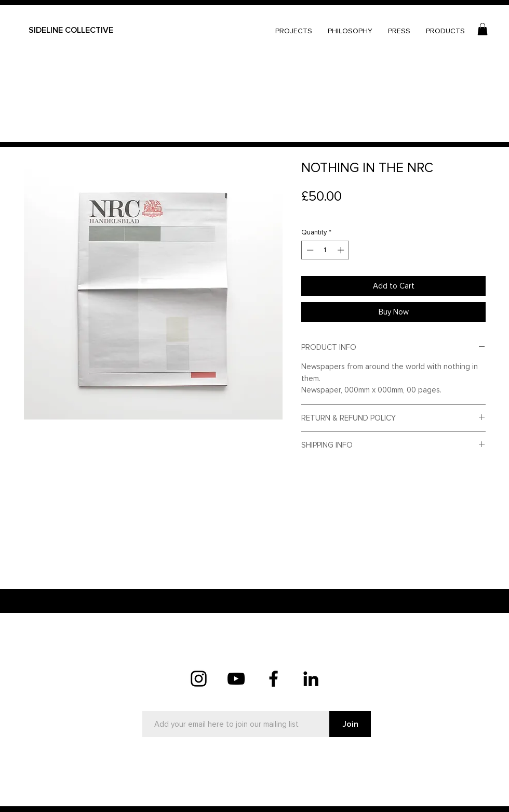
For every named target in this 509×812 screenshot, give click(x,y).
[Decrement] (309, 250)
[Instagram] (199, 679)
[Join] (350, 724)
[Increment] (342, 250)
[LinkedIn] (311, 679)
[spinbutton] (325, 250)
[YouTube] (236, 679)
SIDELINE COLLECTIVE (71, 30)
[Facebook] (273, 679)
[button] (483, 29)
